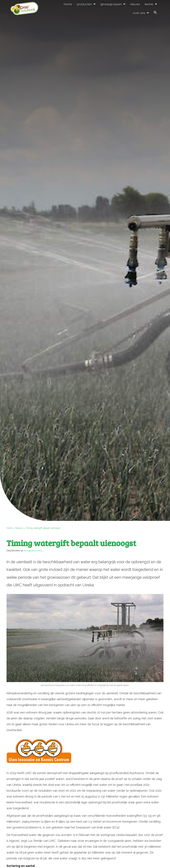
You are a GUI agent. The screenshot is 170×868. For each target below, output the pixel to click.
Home (10, 528)
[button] (155, 13)
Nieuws (19, 528)
